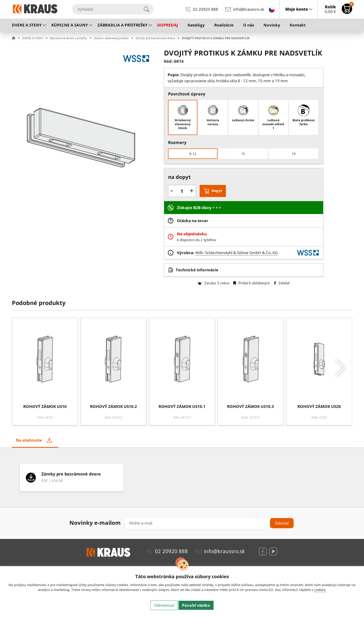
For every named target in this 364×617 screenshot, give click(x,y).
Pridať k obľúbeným (252, 283)
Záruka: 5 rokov (214, 283)
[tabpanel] (182, 478)
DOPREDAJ (168, 25)
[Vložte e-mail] (209, 523)
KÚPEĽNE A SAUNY (70, 25)
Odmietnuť (164, 605)
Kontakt (298, 25)
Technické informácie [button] (197, 270)
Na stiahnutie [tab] (29, 440)
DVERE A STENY (27, 25)
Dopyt (217, 190)
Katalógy (196, 25)
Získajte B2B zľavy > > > (199, 208)
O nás (249, 25)
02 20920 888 (205, 9)
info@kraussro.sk (249, 9)
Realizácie (224, 25)
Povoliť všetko (196, 605)
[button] (16, 38)
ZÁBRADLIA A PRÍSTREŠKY (123, 25)
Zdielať (282, 283)
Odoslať (282, 523)
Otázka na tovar (193, 221)
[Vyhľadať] (113, 9)
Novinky (272, 25)
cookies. (320, 590)
